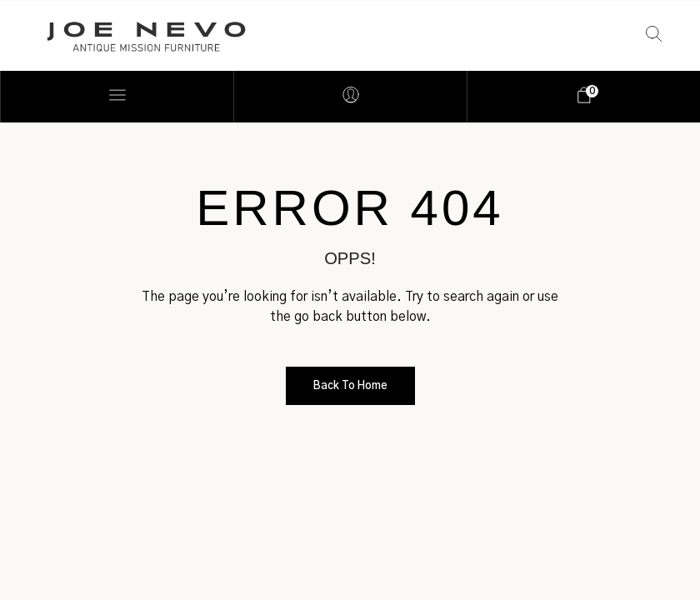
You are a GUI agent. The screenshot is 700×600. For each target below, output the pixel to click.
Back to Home (350, 386)
